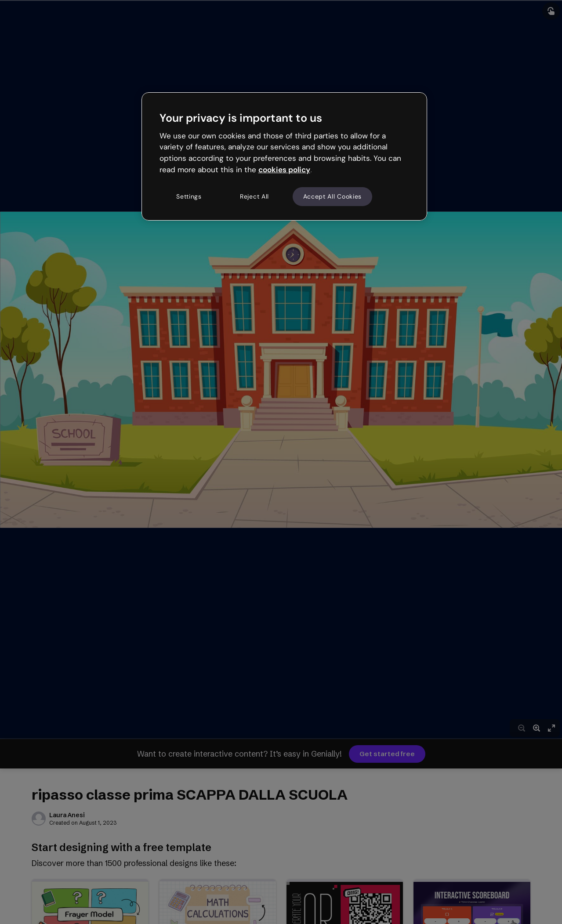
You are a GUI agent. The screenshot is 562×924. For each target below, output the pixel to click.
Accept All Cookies (333, 196)
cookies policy (284, 170)
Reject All (254, 196)
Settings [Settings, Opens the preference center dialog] (189, 196)
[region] (284, 156)
